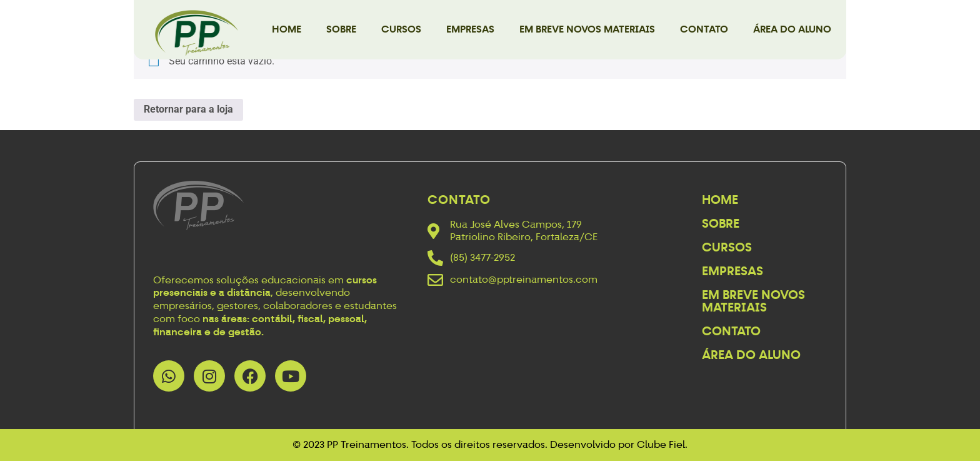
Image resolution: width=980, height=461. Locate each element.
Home (287, 29)
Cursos (401, 29)
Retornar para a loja (188, 109)
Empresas (470, 29)
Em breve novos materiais (587, 29)
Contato (704, 29)
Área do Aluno (792, 29)
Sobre (341, 29)
